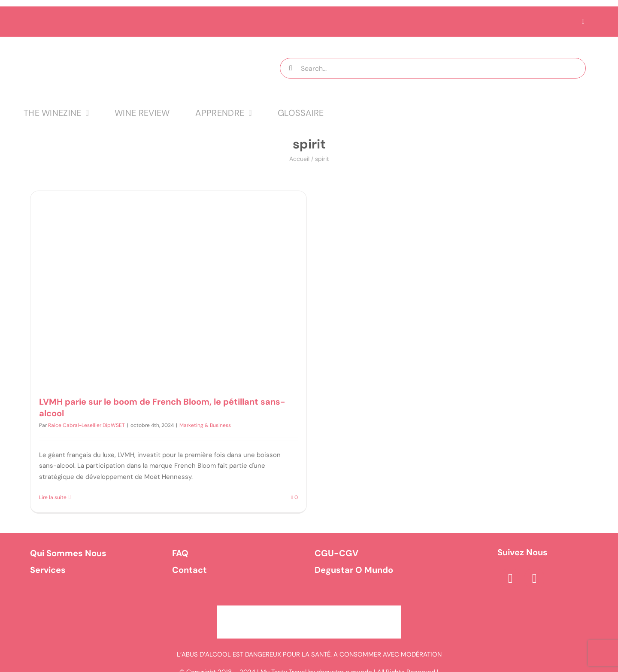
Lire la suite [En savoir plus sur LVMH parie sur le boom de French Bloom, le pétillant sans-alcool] (53, 497)
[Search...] (433, 68)
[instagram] (534, 578)
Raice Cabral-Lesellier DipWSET (86, 425)
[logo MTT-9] (130, 45)
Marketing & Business (205, 425)
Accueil (299, 159)
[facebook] (510, 578)
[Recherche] (290, 68)
